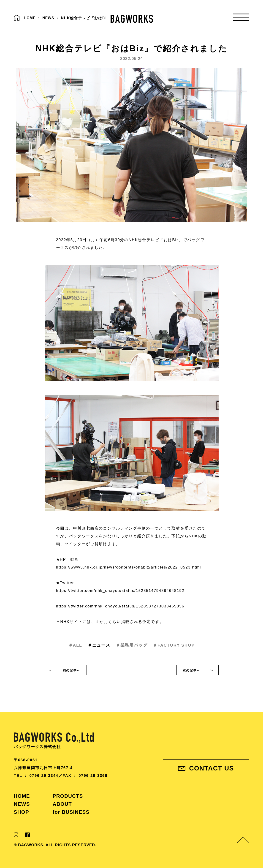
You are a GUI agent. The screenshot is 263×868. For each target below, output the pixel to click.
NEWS (22, 804)
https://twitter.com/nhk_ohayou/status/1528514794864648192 (120, 591)
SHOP (21, 812)
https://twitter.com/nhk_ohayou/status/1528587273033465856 (120, 606)
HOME (22, 796)
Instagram (16, 835)
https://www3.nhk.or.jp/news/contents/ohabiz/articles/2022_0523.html (129, 567)
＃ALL (75, 645)
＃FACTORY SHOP (174, 645)
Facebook (27, 835)
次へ (191, 670)
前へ (72, 670)
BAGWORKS (132, 19)
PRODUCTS (68, 796)
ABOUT (62, 804)
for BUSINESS (71, 812)
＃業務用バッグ (132, 645)
